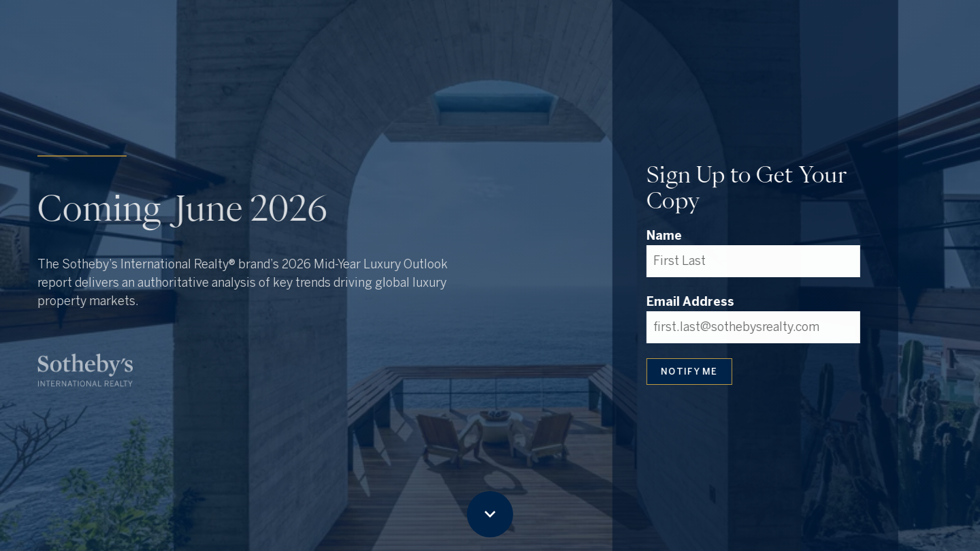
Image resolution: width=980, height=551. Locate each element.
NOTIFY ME (689, 372)
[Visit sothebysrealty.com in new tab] (85, 371)
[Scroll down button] (490, 514)
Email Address (690, 302)
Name (664, 236)
